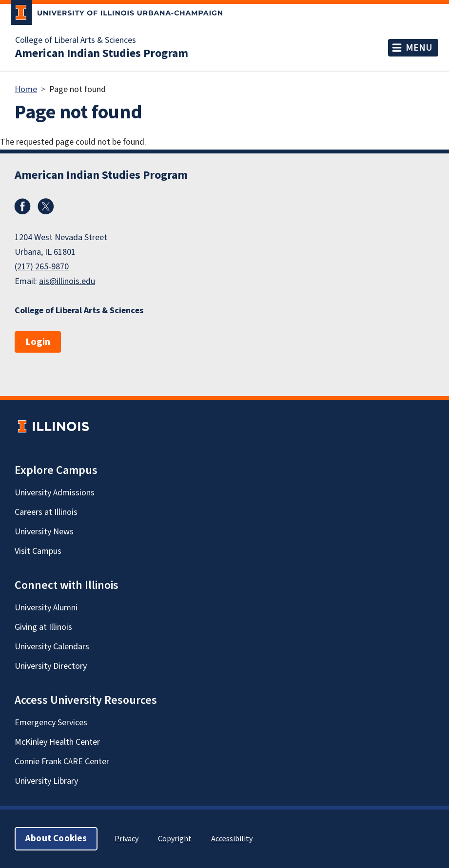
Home (26, 89)
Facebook (22, 207)
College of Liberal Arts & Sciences (76, 40)
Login (38, 342)
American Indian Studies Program (102, 54)
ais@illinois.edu (67, 281)
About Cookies (56, 839)
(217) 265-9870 (42, 267)
